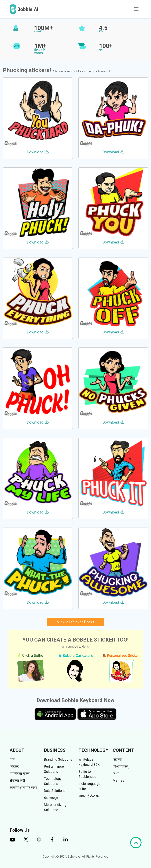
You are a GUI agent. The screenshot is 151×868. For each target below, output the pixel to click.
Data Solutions (55, 791)
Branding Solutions (58, 759)
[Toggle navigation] (136, 9)
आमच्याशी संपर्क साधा (23, 787)
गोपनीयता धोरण (20, 773)
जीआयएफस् (120, 766)
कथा (116, 773)
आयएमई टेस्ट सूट (89, 796)
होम (12, 759)
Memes (119, 780)
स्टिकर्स (117, 759)
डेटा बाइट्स (51, 798)
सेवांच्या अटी (17, 780)
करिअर (14, 766)
